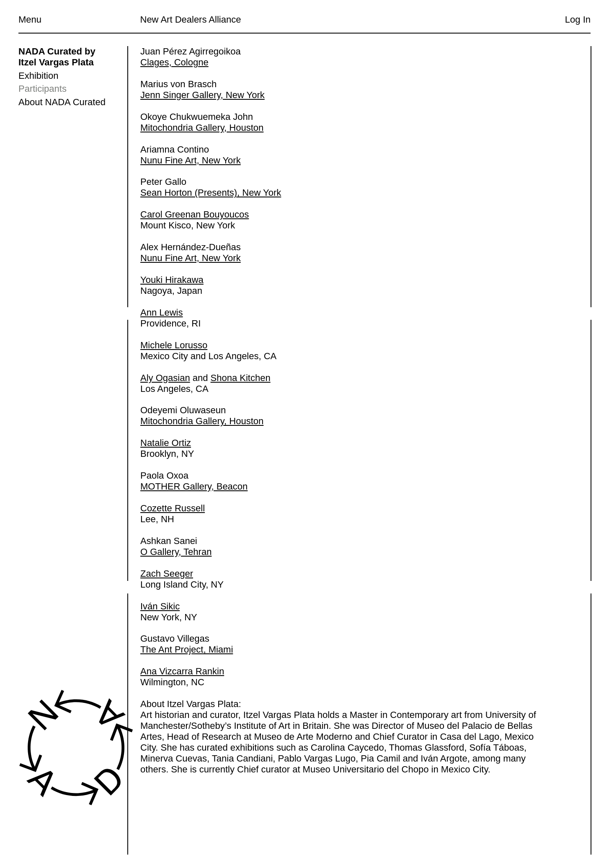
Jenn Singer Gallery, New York (203, 95)
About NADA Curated (62, 102)
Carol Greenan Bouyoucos (195, 215)
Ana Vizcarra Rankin (182, 672)
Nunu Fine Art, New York (191, 160)
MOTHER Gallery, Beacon (194, 486)
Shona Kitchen (240, 378)
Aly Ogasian (165, 378)
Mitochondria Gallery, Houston (202, 128)
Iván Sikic (160, 606)
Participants (43, 89)
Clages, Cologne (174, 62)
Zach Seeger (167, 574)
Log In (578, 19)
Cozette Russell (173, 508)
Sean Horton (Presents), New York (211, 193)
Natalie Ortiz (166, 443)
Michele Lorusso (174, 345)
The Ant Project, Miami (187, 650)
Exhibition (38, 76)
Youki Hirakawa (172, 280)
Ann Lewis (162, 312)
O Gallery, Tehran (176, 552)
